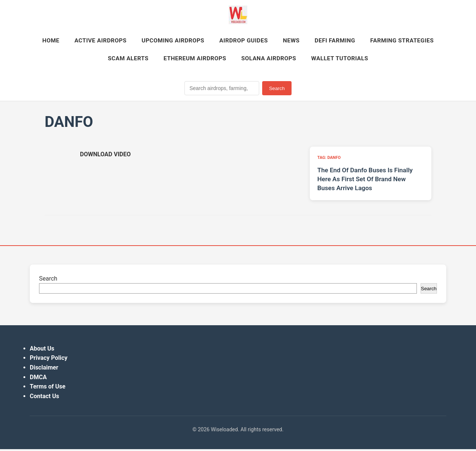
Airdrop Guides (284, 41)
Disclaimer (44, 369)
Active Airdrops (136, 41)
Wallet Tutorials (385, 60)
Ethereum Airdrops (234, 60)
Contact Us (44, 398)
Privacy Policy (49, 360)
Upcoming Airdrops (211, 41)
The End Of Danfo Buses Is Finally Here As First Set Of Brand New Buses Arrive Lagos (365, 181)
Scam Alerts (164, 60)
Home (84, 41)
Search (277, 90)
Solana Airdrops (311, 60)
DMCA (38, 379)
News (334, 41)
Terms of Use (48, 388)
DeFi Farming (380, 41)
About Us (42, 350)
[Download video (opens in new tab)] (105, 156)
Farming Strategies (95, 60)
